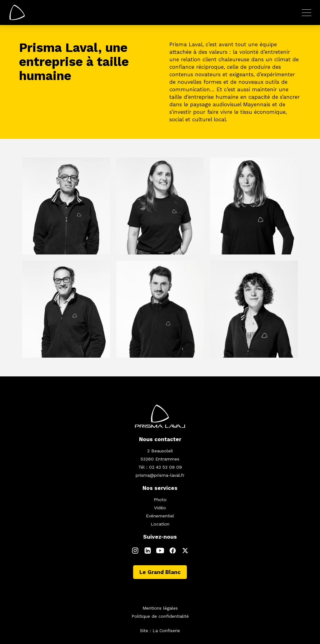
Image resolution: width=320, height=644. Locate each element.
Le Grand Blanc (160, 572)
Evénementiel (160, 516)
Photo (160, 500)
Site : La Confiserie (160, 631)
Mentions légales (160, 608)
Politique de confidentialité (160, 616)
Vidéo (160, 508)
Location (160, 524)
